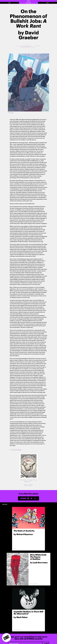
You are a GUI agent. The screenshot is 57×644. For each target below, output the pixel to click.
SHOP (48, 3)
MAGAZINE (28, 3)
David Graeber (17, 449)
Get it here (28, 485)
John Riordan (11, 112)
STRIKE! (28, 1)
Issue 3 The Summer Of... (26, 46)
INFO (10, 3)
